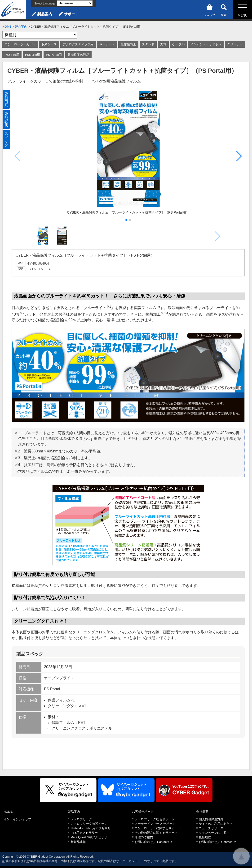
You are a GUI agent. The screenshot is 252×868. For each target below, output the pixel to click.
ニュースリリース (211, 828)
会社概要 (202, 812)
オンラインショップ (17, 819)
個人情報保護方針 (211, 819)
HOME (7, 27)
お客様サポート (143, 812)
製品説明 (6, 119)
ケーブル (178, 44)
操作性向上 (128, 44)
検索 (224, 10)
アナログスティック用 (78, 44)
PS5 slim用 (33, 55)
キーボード (107, 44)
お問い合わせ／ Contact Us (153, 842)
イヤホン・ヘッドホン (206, 44)
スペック (6, 139)
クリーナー (235, 44)
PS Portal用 (54, 55)
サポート (71, 14)
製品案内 (45, 14)
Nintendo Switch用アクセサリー (92, 828)
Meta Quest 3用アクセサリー (90, 837)
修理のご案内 (144, 837)
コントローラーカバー (20, 44)
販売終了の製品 (78, 55)
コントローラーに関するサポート (158, 828)
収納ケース (49, 44)
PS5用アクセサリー (84, 833)
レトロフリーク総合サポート (155, 819)
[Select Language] (75, 3)
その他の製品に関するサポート (156, 833)
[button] (239, 156)
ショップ (209, 10)
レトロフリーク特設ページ (89, 824)
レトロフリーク (81, 819)
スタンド (148, 44)
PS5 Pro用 (12, 55)
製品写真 (6, 99)
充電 (163, 44)
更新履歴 (205, 837)
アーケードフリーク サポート (155, 824)
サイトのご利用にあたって (217, 824)
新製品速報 (78, 842)
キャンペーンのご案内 (214, 833)
